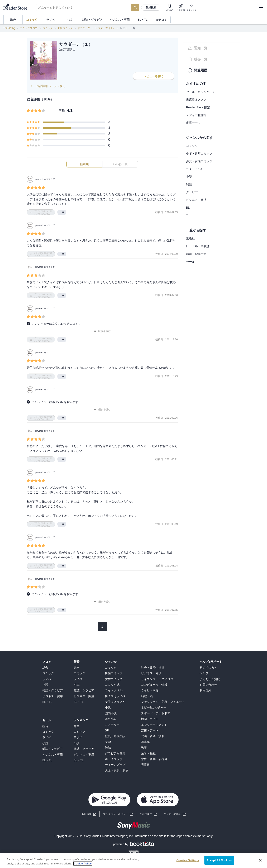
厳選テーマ (193, 123)
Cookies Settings (188, 862)
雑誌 (189, 184)
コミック (48, 28)
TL (188, 215)
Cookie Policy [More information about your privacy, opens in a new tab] (83, 865)
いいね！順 (120, 164)
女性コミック (65, 28)
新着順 (84, 164)
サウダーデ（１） (105, 28)
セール (190, 262)
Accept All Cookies (219, 862)
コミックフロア (29, 28)
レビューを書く (154, 76)
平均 (62, 111)
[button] (175, 814)
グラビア (192, 192)
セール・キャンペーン (201, 92)
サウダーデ (84, 28)
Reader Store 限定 (198, 107)
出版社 (190, 238)
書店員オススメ (196, 100)
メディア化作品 (196, 115)
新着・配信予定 (196, 254)
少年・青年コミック (199, 153)
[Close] (260, 862)
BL (188, 208)
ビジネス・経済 (196, 200)
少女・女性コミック (199, 161)
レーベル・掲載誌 (198, 246)
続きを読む (102, 331)
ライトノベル (195, 169)
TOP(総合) (9, 28)
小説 (189, 177)
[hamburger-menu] (261, 8)
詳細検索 (151, 8)
